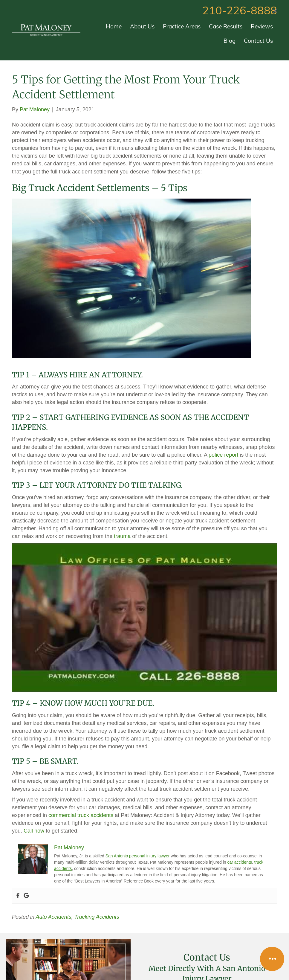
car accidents (239, 862)
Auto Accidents (53, 917)
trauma (122, 536)
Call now (34, 831)
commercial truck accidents (81, 815)
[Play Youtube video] (144, 618)
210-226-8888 (240, 12)
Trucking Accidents (97, 917)
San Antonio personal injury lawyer (138, 856)
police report (223, 455)
